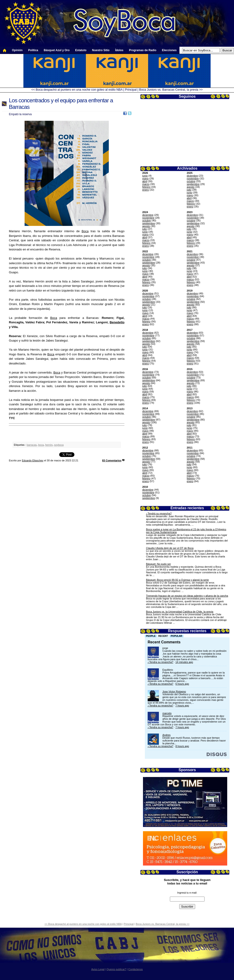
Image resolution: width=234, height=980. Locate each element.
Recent (163, 636)
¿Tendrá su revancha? (159, 513)
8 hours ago (182, 746)
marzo (146, 184)
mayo (145, 178)
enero (146, 190)
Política (33, 50)
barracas (32, 445)
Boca (85, 231)
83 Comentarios (112, 460)
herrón (49, 445)
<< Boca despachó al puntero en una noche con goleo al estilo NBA (77, 90)
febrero (146, 187)
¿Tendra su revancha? (160, 662)
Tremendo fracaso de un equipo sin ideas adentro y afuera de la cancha (187, 596)
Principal (131, 90)
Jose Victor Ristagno (174, 691)
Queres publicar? (117, 969)
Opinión (17, 50)
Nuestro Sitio (101, 50)
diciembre (192, 176)
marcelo (167, 713)
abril (145, 181)
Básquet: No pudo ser (158, 564)
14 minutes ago (184, 662)
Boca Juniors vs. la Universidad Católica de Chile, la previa (180, 612)
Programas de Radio (143, 50)
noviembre (193, 178)
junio (145, 176)
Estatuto (81, 50)
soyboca (59, 445)
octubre (191, 181)
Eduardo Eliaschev (33, 460)
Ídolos (119, 50)
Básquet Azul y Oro (57, 50)
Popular (177, 636)
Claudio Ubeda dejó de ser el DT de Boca (170, 548)
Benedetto (117, 322)
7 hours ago (182, 706)
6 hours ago (182, 684)
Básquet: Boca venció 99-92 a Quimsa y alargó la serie (177, 580)
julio (189, 190)
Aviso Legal (98, 969)
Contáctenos (135, 969)
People (151, 636)
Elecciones (169, 50)
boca (41, 445)
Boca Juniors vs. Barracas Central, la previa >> (171, 90)
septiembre (193, 184)
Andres (166, 735)
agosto (191, 187)
